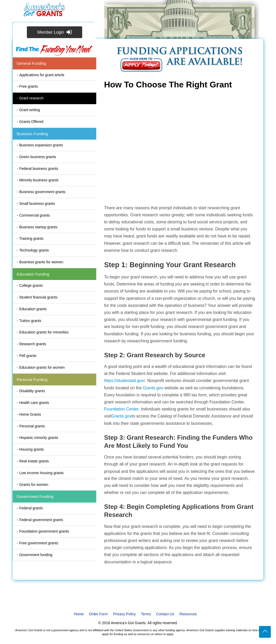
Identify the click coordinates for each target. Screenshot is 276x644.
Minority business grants (39, 180)
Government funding (36, 555)
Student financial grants (38, 297)
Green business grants (38, 157)
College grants (31, 285)
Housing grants (32, 449)
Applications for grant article (42, 75)
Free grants (29, 86)
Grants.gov (153, 388)
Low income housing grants (41, 473)
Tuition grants (30, 321)
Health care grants (34, 403)
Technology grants (34, 250)
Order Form (98, 614)
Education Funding (33, 274)
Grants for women (34, 485)
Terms (146, 614)
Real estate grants (34, 461)
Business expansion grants (41, 145)
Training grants (31, 238)
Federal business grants (39, 169)
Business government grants (42, 192)
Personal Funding (32, 380)
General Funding (31, 63)
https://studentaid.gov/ (125, 381)
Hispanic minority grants (39, 438)
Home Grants (30, 414)
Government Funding (35, 496)
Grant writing (30, 110)
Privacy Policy (124, 614)
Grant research (31, 98)
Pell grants (28, 356)
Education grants (33, 309)
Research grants (33, 344)
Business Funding (32, 134)
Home (79, 614)
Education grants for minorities (44, 332)
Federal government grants (41, 520)
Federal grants (31, 508)
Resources (188, 614)
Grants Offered (31, 122)
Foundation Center (121, 409)
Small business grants (37, 204)
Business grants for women (41, 262)
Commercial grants (35, 215)
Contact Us (165, 614)
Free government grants (39, 543)
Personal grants (32, 426)
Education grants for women (42, 367)
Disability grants (32, 391)
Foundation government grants (44, 531)
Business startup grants (38, 227)
